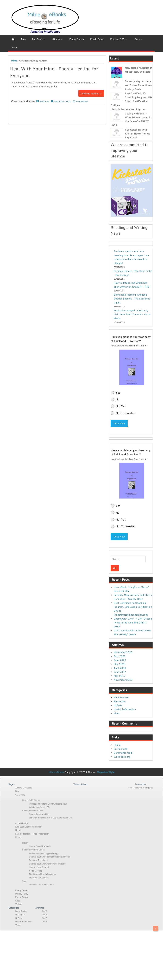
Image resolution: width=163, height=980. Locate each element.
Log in (117, 745)
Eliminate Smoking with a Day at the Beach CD (50, 818)
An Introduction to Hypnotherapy (44, 853)
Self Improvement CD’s (33, 811)
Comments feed (123, 753)
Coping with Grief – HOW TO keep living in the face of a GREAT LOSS (131, 119)
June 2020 (120, 660)
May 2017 (120, 676)
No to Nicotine (35, 871)
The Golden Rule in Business (42, 874)
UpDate (118, 705)
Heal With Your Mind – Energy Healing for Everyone (54, 72)
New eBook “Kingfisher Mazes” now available (138, 70)
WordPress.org (122, 757)
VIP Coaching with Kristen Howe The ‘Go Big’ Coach (138, 134)
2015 (45, 922)
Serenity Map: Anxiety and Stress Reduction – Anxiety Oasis (138, 85)
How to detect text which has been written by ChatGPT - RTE (132, 285)
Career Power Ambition (39, 814)
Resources (44, 101)
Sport (25, 881)
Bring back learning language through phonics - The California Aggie (132, 299)
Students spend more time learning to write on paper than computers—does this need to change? (131, 257)
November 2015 (123, 680)
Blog (17, 791)
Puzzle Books (21, 897)
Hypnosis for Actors (31, 800)
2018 (45, 915)
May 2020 (120, 664)
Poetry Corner (22, 890)
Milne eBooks (56, 772)
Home (14, 61)
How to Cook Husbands (40, 846)
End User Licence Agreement (29, 827)
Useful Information (63, 101)
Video (117, 713)
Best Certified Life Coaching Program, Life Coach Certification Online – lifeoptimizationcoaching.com (131, 101)
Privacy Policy (22, 894)
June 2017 (120, 672)
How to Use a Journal (39, 867)
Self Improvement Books (33, 850)
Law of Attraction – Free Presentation (32, 834)
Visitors (19, 904)
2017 (45, 918)
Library (18, 837)
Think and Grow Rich (39, 878)
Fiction (25, 843)
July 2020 (120, 656)
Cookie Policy (21, 823)
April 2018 (120, 668)
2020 (45, 911)
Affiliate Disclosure (24, 788)
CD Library (20, 795)
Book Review (121, 697)
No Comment (82, 101)
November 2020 (123, 652)
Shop (18, 901)
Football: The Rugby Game (41, 885)
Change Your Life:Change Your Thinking (47, 864)
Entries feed (121, 749)
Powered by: (141, 784)
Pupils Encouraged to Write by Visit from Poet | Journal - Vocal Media (132, 314)
